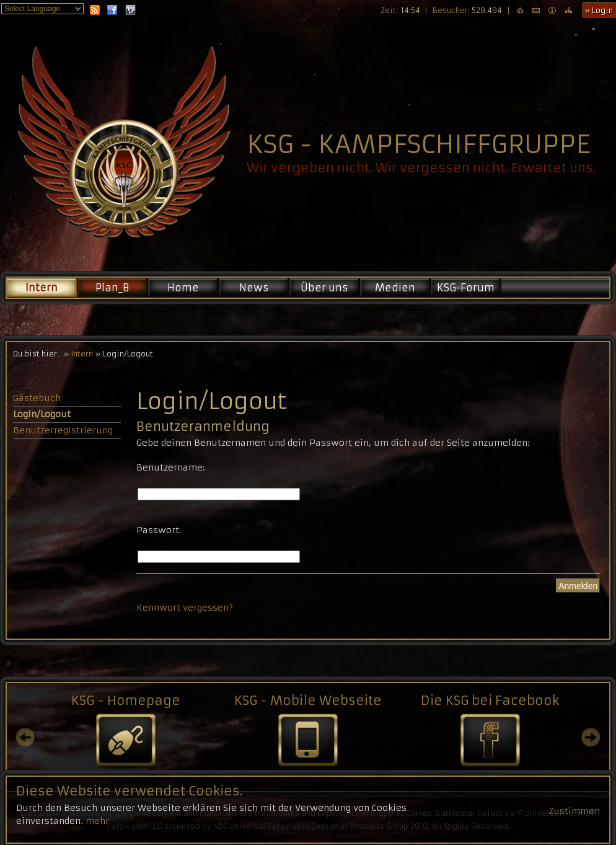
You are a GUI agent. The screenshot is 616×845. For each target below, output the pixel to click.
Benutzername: (170, 467)
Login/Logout (42, 414)
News (254, 288)
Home (183, 288)
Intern (42, 288)
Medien (395, 288)
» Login (599, 10)
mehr (97, 838)
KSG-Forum (466, 288)
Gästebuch (37, 398)
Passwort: (159, 530)
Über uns (324, 288)
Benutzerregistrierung (63, 430)
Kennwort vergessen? (185, 608)
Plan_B (112, 288)
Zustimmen (574, 828)
